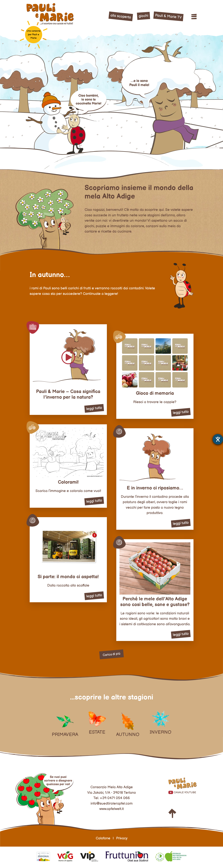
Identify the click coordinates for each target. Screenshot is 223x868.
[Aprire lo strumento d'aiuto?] (218, 439)
